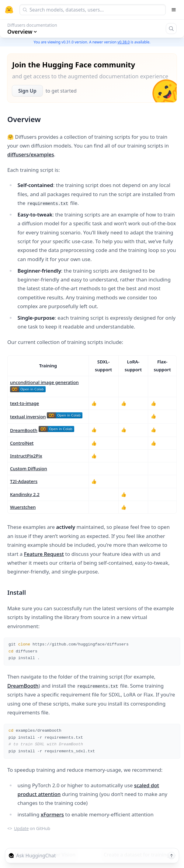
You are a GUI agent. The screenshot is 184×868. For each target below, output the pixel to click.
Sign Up (27, 91)
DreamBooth (24, 430)
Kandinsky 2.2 (25, 494)
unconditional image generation (44, 382)
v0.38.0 (123, 42)
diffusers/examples (31, 154)
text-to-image (24, 403)
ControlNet (22, 443)
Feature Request (44, 554)
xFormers (52, 814)
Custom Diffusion (29, 468)
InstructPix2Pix (26, 456)
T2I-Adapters (24, 481)
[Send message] (172, 856)
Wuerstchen (23, 507)
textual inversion (28, 417)
